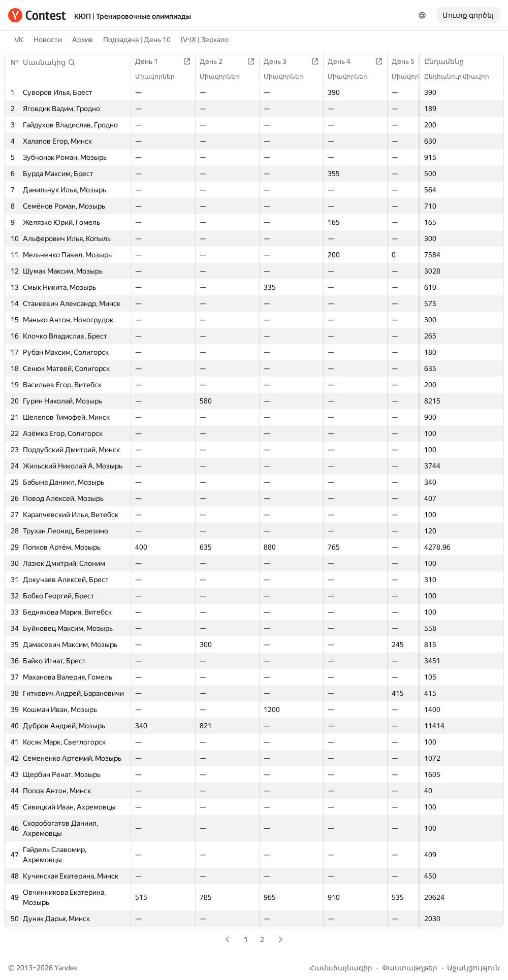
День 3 (280, 61)
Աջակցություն (473, 968)
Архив (83, 40)
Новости (48, 40)
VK (19, 40)
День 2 (216, 61)
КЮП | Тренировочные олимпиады (133, 16)
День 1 (152, 61)
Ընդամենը (449, 61)
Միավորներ (160, 77)
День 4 (344, 61)
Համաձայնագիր (341, 968)
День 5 (408, 61)
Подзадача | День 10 (137, 40)
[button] (49, 62)
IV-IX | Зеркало (205, 40)
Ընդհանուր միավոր (462, 77)
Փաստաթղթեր (410, 968)
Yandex (66, 968)
